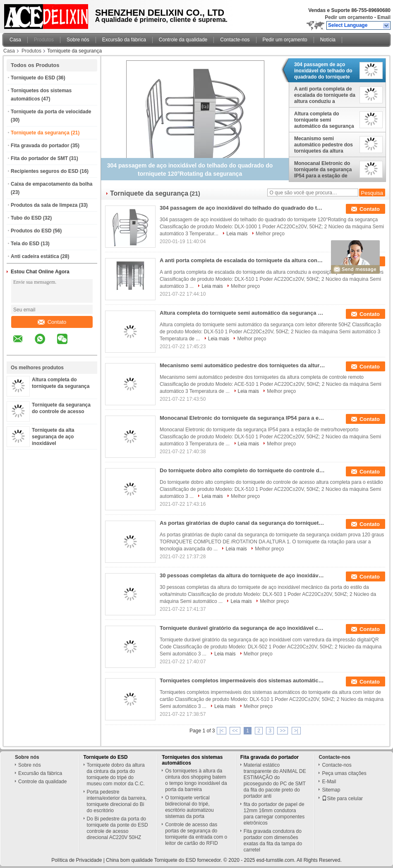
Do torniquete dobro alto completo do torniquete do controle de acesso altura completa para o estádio (242, 470)
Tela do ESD (25, 244)
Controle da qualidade (183, 40)
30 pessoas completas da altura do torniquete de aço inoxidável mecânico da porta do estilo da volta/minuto (242, 575)
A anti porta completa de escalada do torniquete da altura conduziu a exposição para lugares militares (325, 95)
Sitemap (331, 790)
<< (235, 731)
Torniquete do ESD (33, 78)
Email (384, 17)
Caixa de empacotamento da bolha (52, 184)
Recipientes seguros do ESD (44, 171)
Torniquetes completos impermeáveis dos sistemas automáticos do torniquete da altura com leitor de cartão (242, 680)
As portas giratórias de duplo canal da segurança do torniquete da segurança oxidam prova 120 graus (242, 523)
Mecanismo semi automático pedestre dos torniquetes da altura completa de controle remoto (324, 145)
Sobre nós (78, 40)
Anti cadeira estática (35, 256)
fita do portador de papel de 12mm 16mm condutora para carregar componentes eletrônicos (274, 814)
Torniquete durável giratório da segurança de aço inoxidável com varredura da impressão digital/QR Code (242, 628)
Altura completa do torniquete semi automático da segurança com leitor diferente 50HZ (324, 120)
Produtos (44, 40)
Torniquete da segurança (40, 133)
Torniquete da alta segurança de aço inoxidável (53, 437)
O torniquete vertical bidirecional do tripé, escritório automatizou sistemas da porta (189, 807)
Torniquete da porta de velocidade (51, 112)
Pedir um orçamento (349, 17)
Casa (15, 40)
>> (283, 731)
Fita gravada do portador (40, 146)
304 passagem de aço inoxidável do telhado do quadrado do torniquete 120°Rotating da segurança (323, 71)
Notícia (328, 40)
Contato (52, 322)
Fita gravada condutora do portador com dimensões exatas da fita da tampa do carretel (273, 841)
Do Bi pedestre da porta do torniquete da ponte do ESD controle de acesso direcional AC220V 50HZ (117, 828)
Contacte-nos (235, 40)
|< (221, 731)
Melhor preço (270, 234)
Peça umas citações (344, 773)
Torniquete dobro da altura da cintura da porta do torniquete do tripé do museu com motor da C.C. (116, 774)
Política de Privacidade (77, 860)
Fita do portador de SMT (39, 158)
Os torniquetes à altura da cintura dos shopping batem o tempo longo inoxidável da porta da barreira (196, 780)
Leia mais (237, 234)
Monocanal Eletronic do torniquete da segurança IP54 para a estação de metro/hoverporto (323, 170)
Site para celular (342, 799)
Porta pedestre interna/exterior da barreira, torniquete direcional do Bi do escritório (117, 801)
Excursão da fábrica (124, 40)
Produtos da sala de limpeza (44, 205)
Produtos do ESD (31, 231)
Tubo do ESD (26, 218)
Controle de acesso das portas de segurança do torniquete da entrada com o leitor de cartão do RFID (196, 834)
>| (296, 731)
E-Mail (329, 782)
